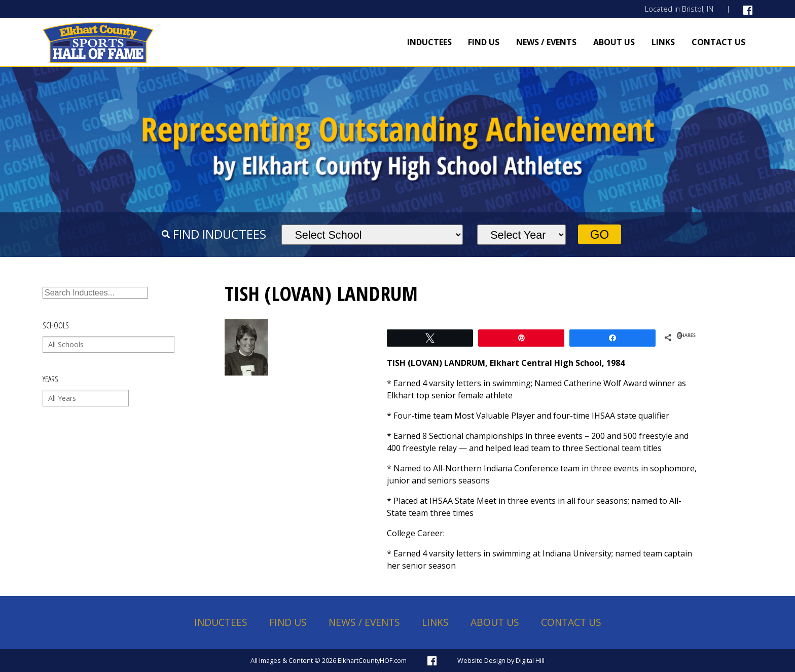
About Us (614, 42)
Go (600, 234)
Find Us (484, 42)
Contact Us (718, 42)
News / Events (546, 42)
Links (663, 42)
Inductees (429, 42)
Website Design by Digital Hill (501, 660)
